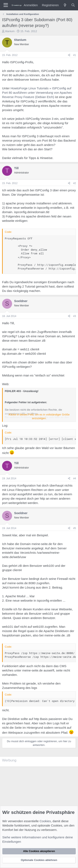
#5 (75, 528)
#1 (75, 55)
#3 (75, 316)
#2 (75, 183)
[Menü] (6, 5)
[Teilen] (69, 55)
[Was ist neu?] (65, 5)
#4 (75, 478)
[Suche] (73, 5)
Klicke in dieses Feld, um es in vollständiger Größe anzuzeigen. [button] (39, 416)
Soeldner (21, 301)
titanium (10, 31)
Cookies (45, 821)
